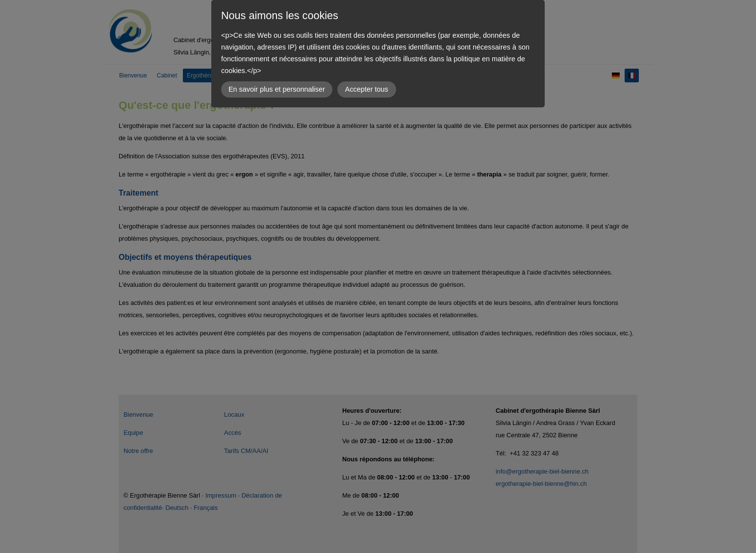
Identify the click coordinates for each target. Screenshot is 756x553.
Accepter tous (367, 89)
